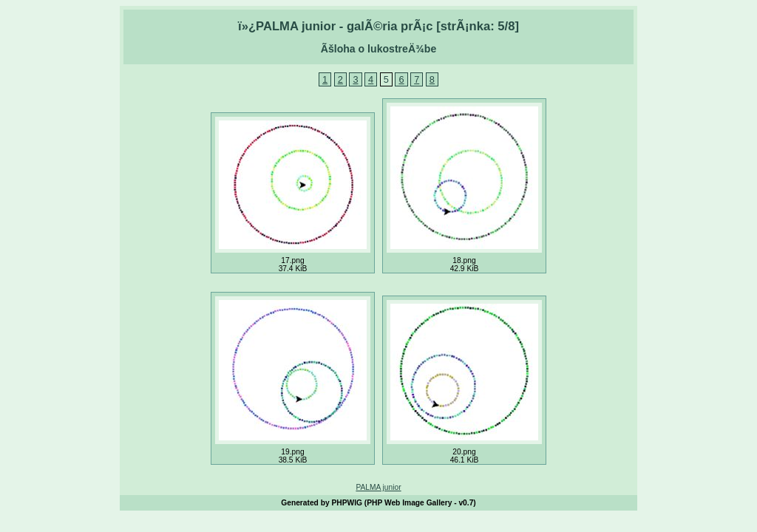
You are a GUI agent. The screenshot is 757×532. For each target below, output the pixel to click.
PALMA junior (378, 487)
